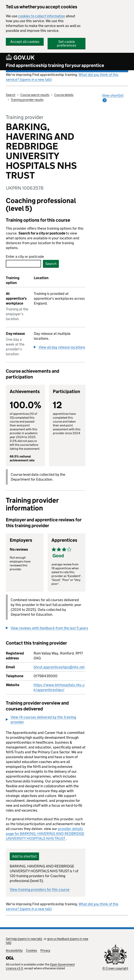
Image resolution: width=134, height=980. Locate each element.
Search (11, 95)
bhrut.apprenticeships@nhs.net (59, 667)
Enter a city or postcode (25, 257)
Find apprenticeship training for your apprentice (55, 65)
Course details (64, 95)
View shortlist (113, 98)
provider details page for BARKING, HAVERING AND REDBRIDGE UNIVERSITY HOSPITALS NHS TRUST (45, 834)
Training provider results (27, 100)
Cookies (31, 950)
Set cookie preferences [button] (67, 43)
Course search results (35, 95)
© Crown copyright (115, 968)
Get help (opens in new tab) (24, 939)
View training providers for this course (40, 889)
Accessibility (14, 950)
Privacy (45, 950)
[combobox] (23, 264)
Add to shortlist (24, 856)
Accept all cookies (25, 42)
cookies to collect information (42, 16)
